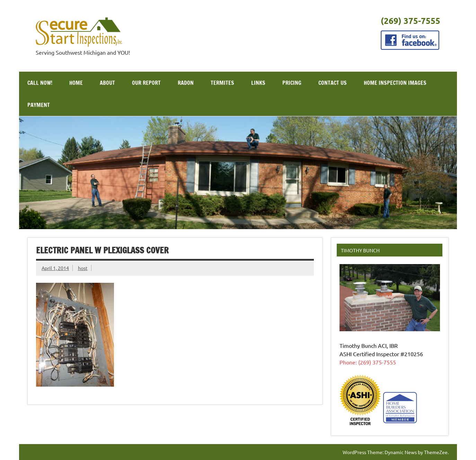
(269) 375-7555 (411, 21)
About (107, 83)
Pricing (292, 83)
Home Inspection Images (395, 83)
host (83, 268)
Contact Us (333, 83)
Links (258, 83)
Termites (222, 83)
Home (76, 83)
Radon (186, 83)
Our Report (146, 83)
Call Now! (40, 83)
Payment (39, 105)
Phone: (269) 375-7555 (368, 362)
